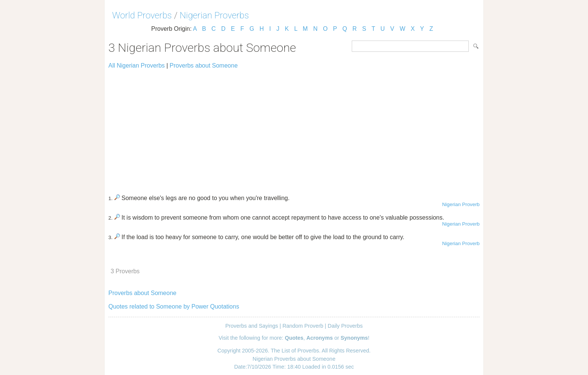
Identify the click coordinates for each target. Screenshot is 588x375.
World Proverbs (142, 15)
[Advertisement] (294, 128)
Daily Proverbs (345, 326)
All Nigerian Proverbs (136, 66)
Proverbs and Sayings (252, 326)
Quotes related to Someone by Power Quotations (174, 306)
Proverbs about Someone (203, 66)
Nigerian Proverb (461, 204)
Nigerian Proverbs (214, 15)
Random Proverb (303, 326)
